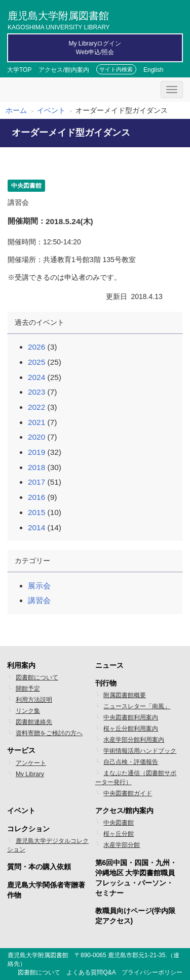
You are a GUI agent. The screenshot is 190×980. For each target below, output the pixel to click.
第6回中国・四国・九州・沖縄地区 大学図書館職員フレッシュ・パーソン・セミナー (136, 878)
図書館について (37, 677)
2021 (36, 422)
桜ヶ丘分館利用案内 (131, 729)
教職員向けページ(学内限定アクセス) (136, 916)
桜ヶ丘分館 (119, 834)
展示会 (39, 586)
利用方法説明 (34, 700)
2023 (36, 392)
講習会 (39, 600)
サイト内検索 (116, 69)
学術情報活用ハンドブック (140, 751)
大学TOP (19, 70)
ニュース (109, 665)
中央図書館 (119, 823)
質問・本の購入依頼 (39, 867)
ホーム (16, 110)
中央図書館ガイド (128, 793)
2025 (36, 362)
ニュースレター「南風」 (137, 706)
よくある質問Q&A (91, 972)
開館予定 (28, 689)
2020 (36, 437)
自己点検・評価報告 (131, 762)
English (153, 70)
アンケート (31, 763)
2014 (36, 527)
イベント (51, 110)
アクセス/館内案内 (64, 70)
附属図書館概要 (125, 695)
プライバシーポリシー (152, 972)
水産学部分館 (122, 845)
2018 (36, 467)
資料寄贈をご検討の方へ (49, 733)
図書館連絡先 (34, 722)
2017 (36, 482)
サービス (21, 750)
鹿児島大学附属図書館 (59, 19)
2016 (36, 497)
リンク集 (28, 711)
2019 (36, 452)
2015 (36, 512)
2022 (36, 407)
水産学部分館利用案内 (134, 740)
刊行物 (106, 683)
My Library (30, 774)
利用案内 (21, 665)
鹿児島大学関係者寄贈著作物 (46, 890)
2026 (36, 347)
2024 (36, 377)
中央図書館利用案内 (131, 717)
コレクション (28, 829)
